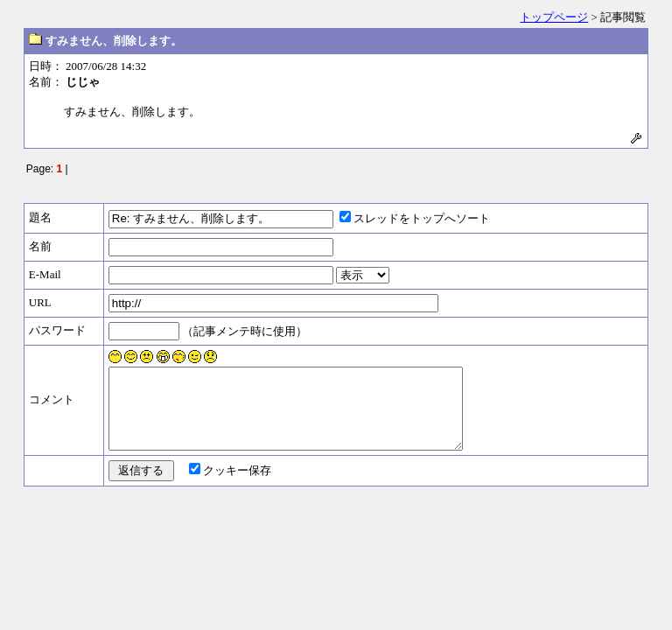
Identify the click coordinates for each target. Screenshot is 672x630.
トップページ (554, 17)
